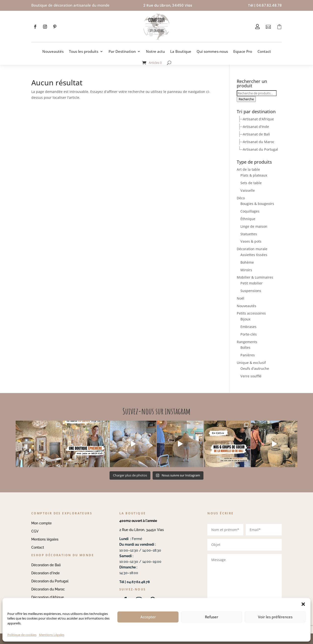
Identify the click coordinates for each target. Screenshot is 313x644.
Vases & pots (251, 241)
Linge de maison (254, 226)
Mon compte (41, 523)
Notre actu (155, 51)
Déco (241, 198)
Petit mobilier (252, 283)
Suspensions (251, 291)
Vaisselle (248, 190)
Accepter (148, 617)
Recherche (246, 99)
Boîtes (245, 347)
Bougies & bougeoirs (257, 204)
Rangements (247, 342)
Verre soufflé (251, 376)
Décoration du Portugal (50, 581)
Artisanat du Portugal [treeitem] (260, 149)
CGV (35, 531)
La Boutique (181, 51)
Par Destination (122, 51)
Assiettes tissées (254, 255)
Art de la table (248, 169)
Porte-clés (249, 334)
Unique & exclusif (251, 363)
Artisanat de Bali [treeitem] (256, 134)
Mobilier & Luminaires (255, 277)
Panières (248, 355)
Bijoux (246, 319)
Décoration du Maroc (48, 589)
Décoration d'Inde (45, 573)
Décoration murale (252, 249)
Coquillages (250, 211)
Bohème (247, 262)
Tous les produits (84, 51)
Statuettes (249, 234)
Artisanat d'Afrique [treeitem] (258, 119)
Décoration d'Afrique (48, 597)
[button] (303, 604)
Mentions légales (45, 539)
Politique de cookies (22, 635)
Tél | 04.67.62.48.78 (265, 5)
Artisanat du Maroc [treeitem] (259, 142)
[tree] (259, 134)
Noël (240, 298)
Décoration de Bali (46, 565)
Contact (264, 51)
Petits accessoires (251, 313)
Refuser (212, 617)
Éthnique (248, 219)
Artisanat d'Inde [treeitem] (256, 127)
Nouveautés (53, 51)
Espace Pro (243, 51)
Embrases (248, 327)
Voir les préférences (275, 617)
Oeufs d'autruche (255, 368)
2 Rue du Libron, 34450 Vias (142, 530)
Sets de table (251, 183)
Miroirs (246, 270)
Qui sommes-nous (212, 51)
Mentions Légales (52, 635)
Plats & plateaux (254, 175)
